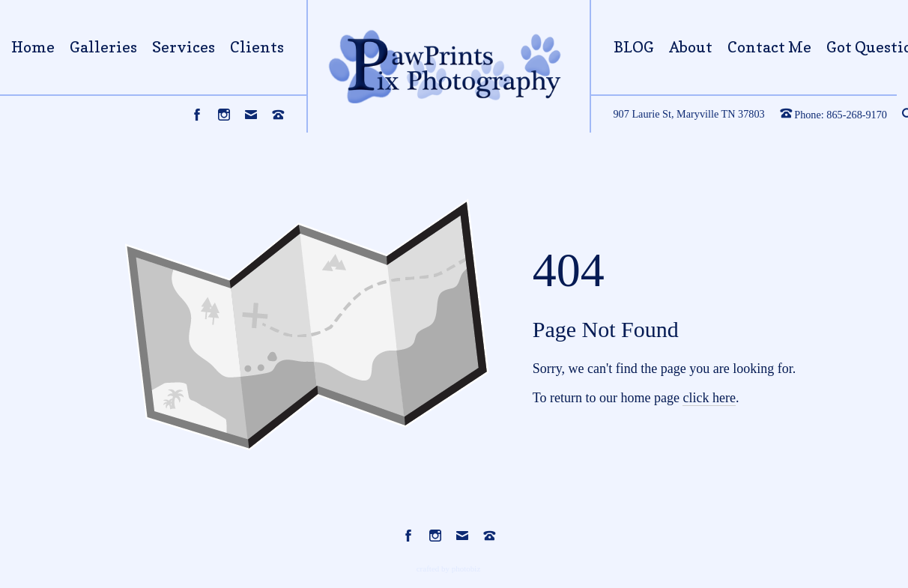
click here (709, 398)
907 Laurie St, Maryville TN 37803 (689, 114)
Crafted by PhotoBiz (449, 569)
